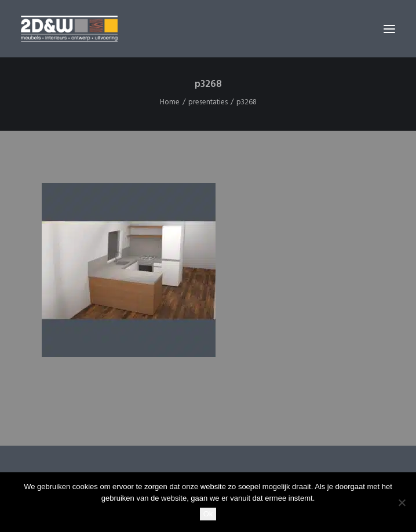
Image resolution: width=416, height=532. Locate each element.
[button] (389, 29)
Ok (208, 514)
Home (170, 102)
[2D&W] (69, 29)
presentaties (208, 102)
